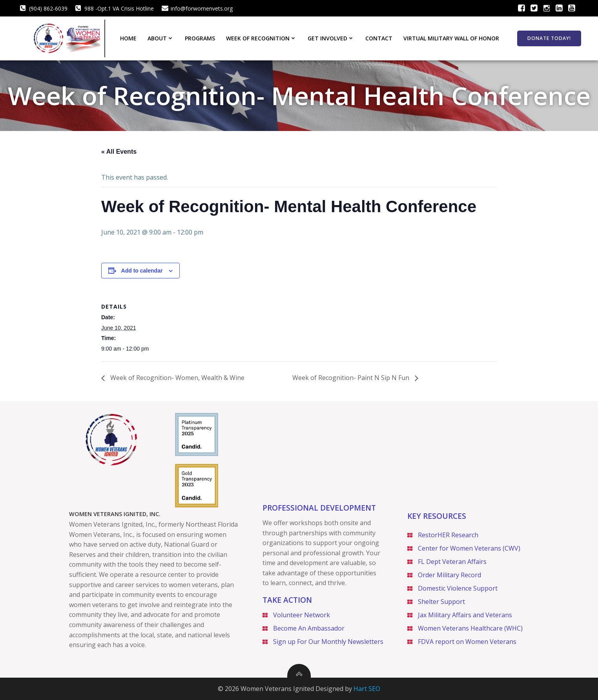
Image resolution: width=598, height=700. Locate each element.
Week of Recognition (261, 38)
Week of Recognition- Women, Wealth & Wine (177, 378)
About (161, 38)
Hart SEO (367, 689)
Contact (379, 38)
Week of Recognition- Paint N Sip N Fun (352, 378)
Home (128, 38)
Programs (200, 38)
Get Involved (331, 38)
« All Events (119, 152)
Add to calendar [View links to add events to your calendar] (142, 271)
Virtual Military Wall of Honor (451, 38)
